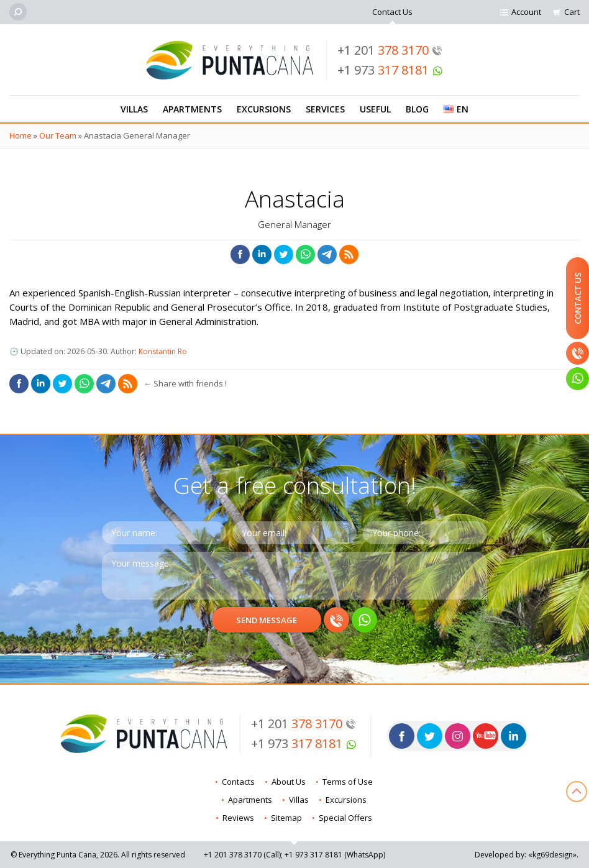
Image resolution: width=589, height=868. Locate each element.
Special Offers (345, 818)
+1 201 (390, 50)
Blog (417, 109)
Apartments (192, 109)
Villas (134, 109)
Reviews (238, 818)
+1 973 (390, 70)
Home (21, 135)
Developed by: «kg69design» (526, 855)
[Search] (18, 12)
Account (526, 12)
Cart (572, 12)
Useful (375, 109)
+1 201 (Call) (242, 855)
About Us (289, 782)
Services (325, 109)
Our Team (58, 135)
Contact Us (392, 12)
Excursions (264, 109)
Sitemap (286, 818)
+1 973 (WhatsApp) (335, 855)
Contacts (238, 782)
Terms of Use (348, 782)
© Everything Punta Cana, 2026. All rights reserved (98, 855)
